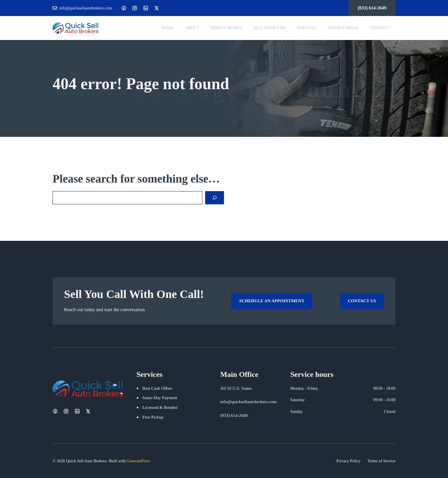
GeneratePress (138, 461)
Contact (380, 28)
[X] (157, 8)
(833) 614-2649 (372, 8)
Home (168, 28)
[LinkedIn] (146, 8)
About (193, 28)
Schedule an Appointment (272, 301)
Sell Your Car (269, 28)
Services (306, 28)
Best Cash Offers (157, 388)
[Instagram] (135, 8)
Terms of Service (381, 461)
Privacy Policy (349, 461)
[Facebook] (124, 8)
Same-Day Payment (160, 398)
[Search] (215, 198)
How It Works (226, 28)
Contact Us (362, 301)
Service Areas (343, 28)
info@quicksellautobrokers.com (86, 8)
